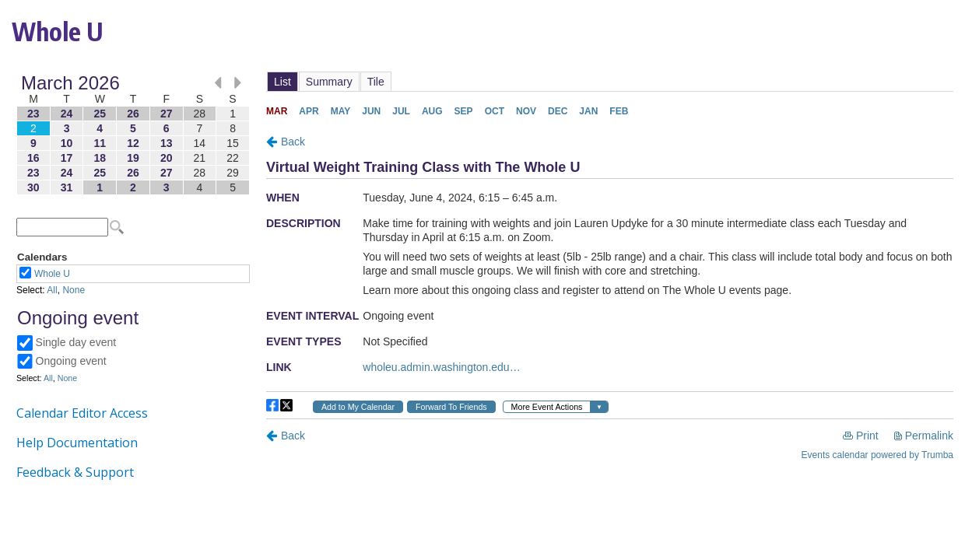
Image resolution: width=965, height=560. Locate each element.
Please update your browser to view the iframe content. (133, 135)
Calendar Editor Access (82, 413)
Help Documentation (77, 443)
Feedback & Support (75, 472)
